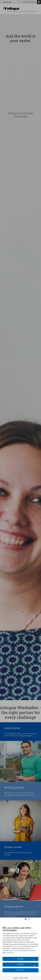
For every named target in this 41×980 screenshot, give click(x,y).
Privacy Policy (24, 978)
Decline (21, 959)
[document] (20, 941)
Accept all (21, 970)
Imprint (15, 978)
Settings (20, 965)
